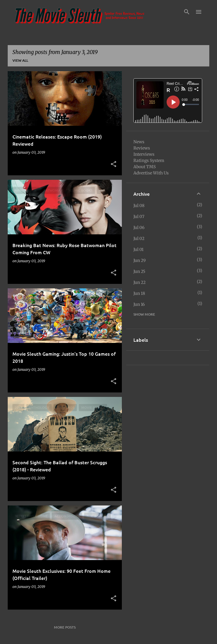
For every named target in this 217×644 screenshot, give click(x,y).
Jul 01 (138, 249)
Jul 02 (139, 238)
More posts (65, 627)
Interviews (144, 154)
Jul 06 (139, 228)
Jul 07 (139, 217)
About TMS (145, 167)
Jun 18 (139, 293)
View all (20, 60)
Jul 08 (139, 206)
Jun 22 (139, 282)
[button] (114, 164)
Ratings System (149, 160)
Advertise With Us (151, 173)
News (139, 142)
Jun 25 (139, 271)
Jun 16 (139, 304)
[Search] (187, 12)
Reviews (142, 148)
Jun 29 (139, 260)
